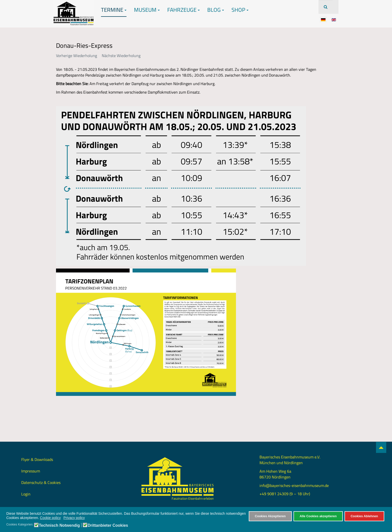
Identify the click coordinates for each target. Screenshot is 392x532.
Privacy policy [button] (74, 518)
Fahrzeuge (183, 10)
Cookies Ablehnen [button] (364, 516)
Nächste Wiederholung (121, 56)
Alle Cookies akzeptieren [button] (318, 516)
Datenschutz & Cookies (41, 482)
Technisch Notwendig (59, 525)
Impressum (31, 471)
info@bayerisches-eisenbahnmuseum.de (294, 485)
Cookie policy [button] (50, 518)
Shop (240, 10)
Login (26, 494)
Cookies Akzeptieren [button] (270, 516)
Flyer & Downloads (37, 459)
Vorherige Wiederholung (76, 56)
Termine (114, 10)
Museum (147, 10)
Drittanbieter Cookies (108, 525)
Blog (216, 10)
